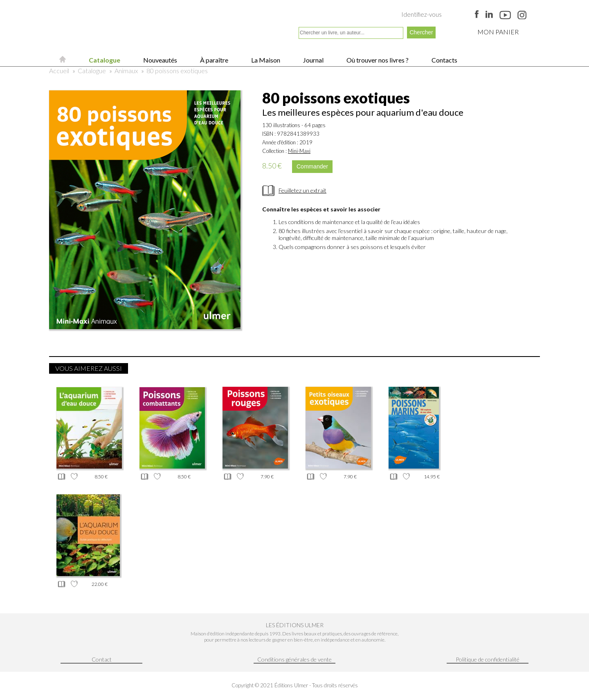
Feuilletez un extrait (302, 190)
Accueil (59, 71)
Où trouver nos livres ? (377, 60)
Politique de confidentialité (488, 659)
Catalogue (104, 60)
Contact (102, 659)
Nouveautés (160, 60)
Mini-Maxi (299, 151)
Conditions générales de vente (294, 659)
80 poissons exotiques (177, 71)
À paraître (214, 60)
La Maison (265, 60)
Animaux (126, 71)
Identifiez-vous (422, 14)
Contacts (444, 60)
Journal (313, 60)
